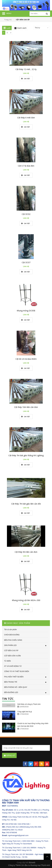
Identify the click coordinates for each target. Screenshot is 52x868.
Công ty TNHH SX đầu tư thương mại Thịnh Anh (29, 865)
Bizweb (32, 863)
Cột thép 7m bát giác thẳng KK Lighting (26, 455)
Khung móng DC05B (26, 311)
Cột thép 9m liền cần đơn (26, 552)
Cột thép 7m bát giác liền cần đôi (26, 504)
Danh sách (22, 28)
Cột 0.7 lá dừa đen (26, 166)
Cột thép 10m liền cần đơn (26, 407)
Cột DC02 (26, 214)
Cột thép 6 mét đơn (26, 118)
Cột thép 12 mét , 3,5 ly (26, 69)
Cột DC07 (26, 262)
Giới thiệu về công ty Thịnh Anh (29, 704)
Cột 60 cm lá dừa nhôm (26, 359)
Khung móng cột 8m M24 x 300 (26, 600)
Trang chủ (8, 20)
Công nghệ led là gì (25, 712)
